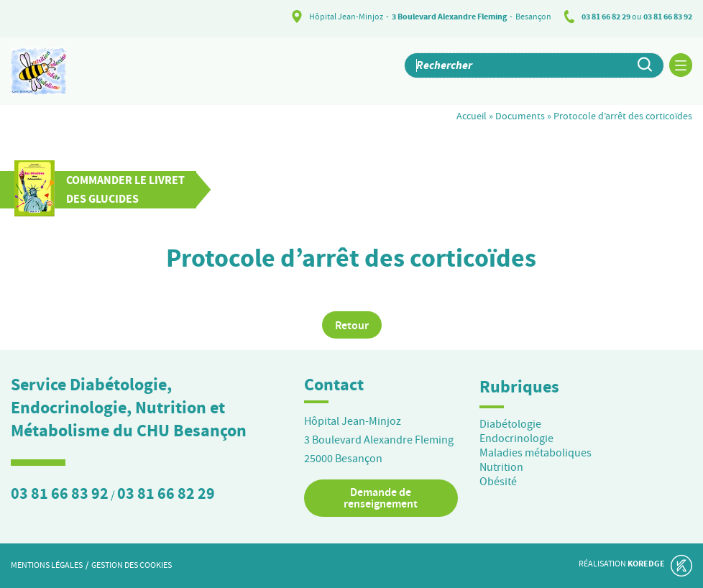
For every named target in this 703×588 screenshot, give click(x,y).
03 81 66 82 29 (606, 17)
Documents (520, 116)
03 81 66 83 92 (668, 17)
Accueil (472, 116)
